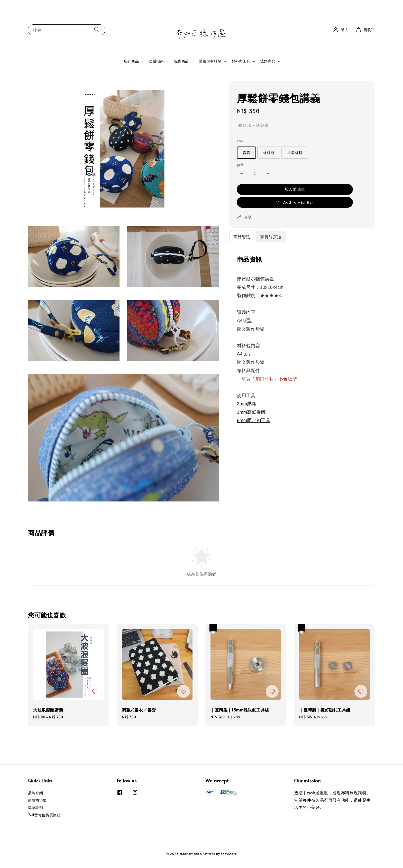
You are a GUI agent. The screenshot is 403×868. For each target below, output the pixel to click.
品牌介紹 (35, 793)
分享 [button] (244, 217)
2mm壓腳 (247, 404)
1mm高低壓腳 (251, 412)
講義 (246, 153)
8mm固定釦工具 (254, 421)
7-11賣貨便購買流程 (44, 815)
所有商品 (131, 61)
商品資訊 (242, 237)
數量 (240, 165)
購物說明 (35, 807)
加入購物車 (295, 189)
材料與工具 (241, 61)
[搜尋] (97, 30)
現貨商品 (181, 61)
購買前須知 (271, 237)
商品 (240, 140)
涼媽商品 (268, 61)
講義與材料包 (210, 61)
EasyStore (229, 854)
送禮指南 (156, 61)
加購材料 (295, 153)
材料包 (269, 153)
